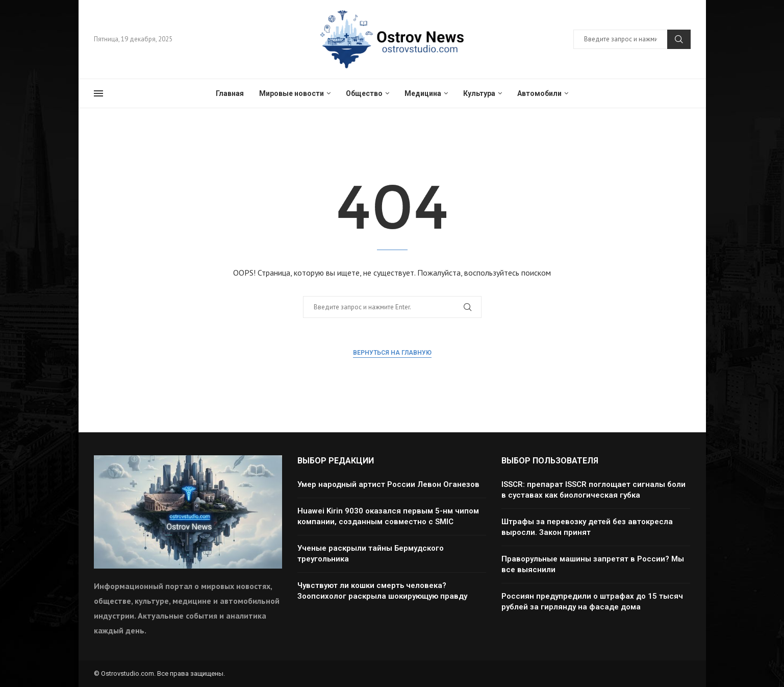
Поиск (679, 39)
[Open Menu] (98, 93)
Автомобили (539, 93)
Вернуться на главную (392, 353)
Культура (479, 93)
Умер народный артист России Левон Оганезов (388, 484)
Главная (230, 93)
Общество (364, 93)
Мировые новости (292, 93)
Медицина (423, 93)
